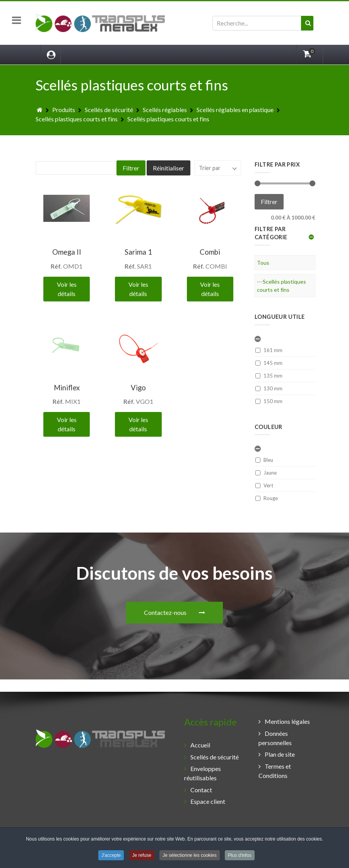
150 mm (269, 401)
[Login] (51, 54)
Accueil (200, 745)
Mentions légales (287, 721)
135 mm (269, 376)
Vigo (138, 388)
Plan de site (280, 754)
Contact (201, 790)
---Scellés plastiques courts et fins (281, 286)
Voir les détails (67, 289)
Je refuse (142, 856)
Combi (210, 252)
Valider (310, 30)
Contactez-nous (174, 532)
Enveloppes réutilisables (203, 773)
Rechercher (213, 16)
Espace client (208, 801)
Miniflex (67, 388)
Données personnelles (275, 738)
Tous (263, 263)
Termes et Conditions (275, 771)
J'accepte (111, 856)
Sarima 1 (138, 252)
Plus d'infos (240, 856)
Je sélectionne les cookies (189, 856)
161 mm (269, 350)
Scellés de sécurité (215, 757)
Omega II (67, 252)
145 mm (269, 363)
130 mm (269, 388)
